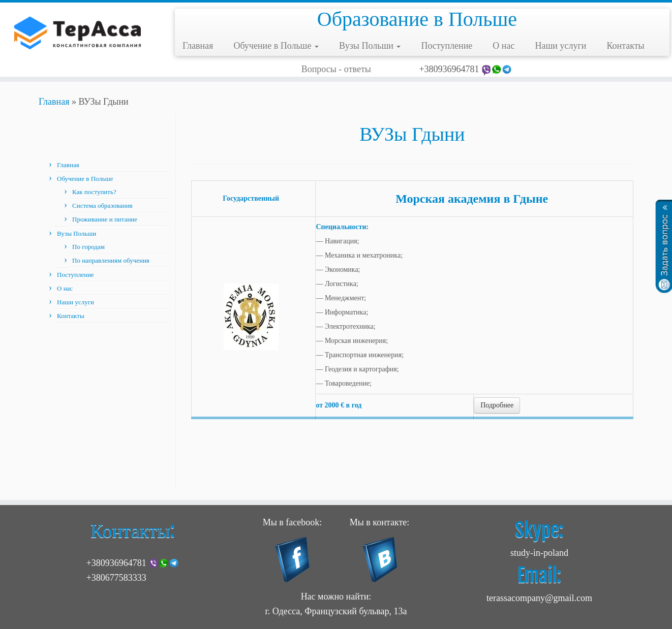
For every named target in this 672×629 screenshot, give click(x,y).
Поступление (447, 46)
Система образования (102, 206)
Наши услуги (560, 46)
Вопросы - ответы (336, 69)
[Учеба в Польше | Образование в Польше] (78, 33)
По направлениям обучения (111, 260)
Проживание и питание (105, 219)
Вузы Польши (370, 46)
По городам (88, 247)
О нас (503, 46)
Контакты (625, 46)
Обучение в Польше (276, 46)
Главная (198, 46)
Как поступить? (94, 192)
